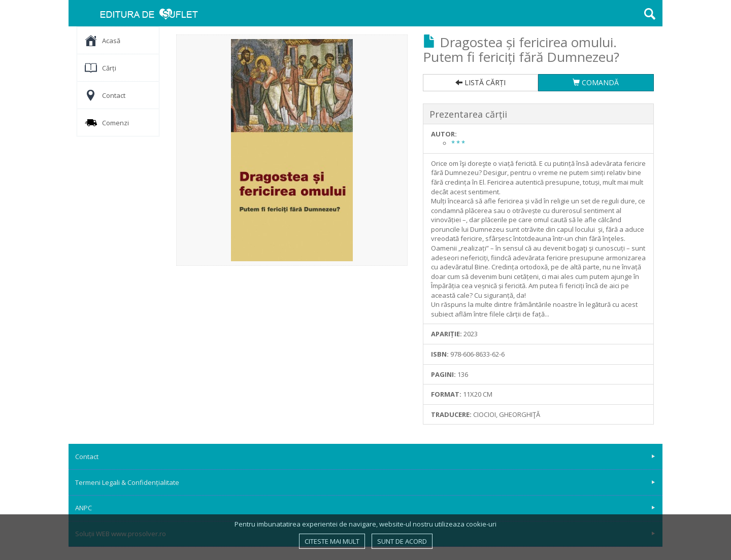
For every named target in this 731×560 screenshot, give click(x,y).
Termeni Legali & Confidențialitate (365, 482)
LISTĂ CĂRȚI (480, 82)
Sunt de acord (402, 541)
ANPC (365, 508)
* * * (458, 143)
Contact (365, 457)
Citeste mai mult (332, 541)
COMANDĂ (596, 82)
